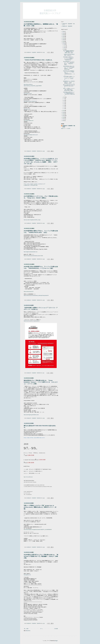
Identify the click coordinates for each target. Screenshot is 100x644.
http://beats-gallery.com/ (29, 121)
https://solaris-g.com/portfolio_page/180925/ (33, 86)
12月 (64, 44)
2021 (63, 38)
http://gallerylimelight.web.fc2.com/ (31, 135)
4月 (64, 104)
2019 (63, 41)
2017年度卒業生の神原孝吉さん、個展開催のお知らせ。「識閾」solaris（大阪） (69, 52)
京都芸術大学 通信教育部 (67, 26)
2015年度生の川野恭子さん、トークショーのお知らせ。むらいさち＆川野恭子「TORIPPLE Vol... (69, 58)
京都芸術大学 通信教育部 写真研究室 (69, 126)
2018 (63, 43)
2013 (63, 117)
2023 (63, 35)
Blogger (56, 641)
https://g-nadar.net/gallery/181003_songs (32, 220)
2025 (63, 31)
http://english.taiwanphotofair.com (31, 252)
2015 (63, 114)
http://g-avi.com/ (27, 109)
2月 (64, 107)
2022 (63, 36)
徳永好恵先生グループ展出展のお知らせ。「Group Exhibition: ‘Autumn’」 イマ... (69, 82)
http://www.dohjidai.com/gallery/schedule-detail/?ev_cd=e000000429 (38, 530)
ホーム (41, 629)
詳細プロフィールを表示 (66, 128)
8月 (64, 97)
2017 (63, 111)
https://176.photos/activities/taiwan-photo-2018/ (33, 256)
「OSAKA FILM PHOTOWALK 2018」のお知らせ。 (38, 60)
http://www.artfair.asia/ (28, 477)
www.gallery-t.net (27, 575)
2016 (63, 112)
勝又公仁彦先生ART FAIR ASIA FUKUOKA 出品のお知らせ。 (69, 86)
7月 (64, 99)
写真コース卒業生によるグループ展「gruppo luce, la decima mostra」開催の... (69, 89)
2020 (63, 40)
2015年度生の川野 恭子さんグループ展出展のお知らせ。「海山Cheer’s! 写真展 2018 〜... (69, 94)
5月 (64, 102)
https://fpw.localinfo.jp (28, 84)
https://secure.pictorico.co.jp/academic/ (32, 321)
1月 (64, 109)
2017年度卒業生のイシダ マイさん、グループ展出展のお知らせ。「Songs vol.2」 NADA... (69, 63)
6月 (64, 100)
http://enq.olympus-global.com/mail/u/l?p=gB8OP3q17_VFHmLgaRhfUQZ (34, 185)
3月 (64, 105)
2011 (63, 121)
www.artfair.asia (29, 494)
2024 (63, 33)
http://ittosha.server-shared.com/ (30, 101)
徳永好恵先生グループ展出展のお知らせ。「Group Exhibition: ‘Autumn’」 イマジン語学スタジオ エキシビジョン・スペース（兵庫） (41, 382)
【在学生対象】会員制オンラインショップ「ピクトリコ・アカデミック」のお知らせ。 (69, 78)
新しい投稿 (26, 629)
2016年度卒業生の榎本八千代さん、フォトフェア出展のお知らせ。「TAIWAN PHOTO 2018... (69, 68)
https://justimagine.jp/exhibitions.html (31, 415)
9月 (64, 49)
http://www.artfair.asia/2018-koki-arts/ (34, 438)
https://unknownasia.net (29, 292)
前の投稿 (56, 629)
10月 (64, 48)
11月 (64, 46)
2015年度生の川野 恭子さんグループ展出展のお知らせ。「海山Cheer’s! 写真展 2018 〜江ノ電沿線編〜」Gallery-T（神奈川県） (41, 556)
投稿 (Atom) (28, 631)
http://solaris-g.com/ (28, 93)
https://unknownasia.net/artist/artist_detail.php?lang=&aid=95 (36, 295)
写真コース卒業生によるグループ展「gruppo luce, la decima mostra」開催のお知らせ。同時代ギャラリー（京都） (40, 507)
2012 (63, 119)
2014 (63, 116)
